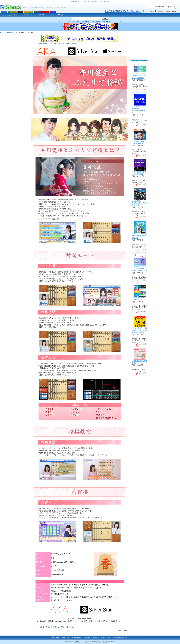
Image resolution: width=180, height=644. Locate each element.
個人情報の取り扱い (77, 638)
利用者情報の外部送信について (121, 638)
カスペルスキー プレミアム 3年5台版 (139, 173)
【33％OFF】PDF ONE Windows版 (138, 142)
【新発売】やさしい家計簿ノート (140, 362)
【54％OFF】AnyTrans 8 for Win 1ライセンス (139, 203)
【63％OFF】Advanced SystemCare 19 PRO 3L (139, 110)
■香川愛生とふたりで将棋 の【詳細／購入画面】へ (57, 43)
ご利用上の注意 (55, 638)
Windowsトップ (7, 15)
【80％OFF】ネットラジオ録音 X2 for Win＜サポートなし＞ (139, 268)
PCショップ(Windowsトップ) (9, 32)
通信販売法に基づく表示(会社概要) (101, 638)
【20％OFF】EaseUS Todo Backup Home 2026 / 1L (139, 236)
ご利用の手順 (65, 638)
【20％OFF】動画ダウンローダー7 (139, 299)
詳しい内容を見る (142, 90)
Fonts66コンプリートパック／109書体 (139, 77)
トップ (75, 2)
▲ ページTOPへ (122, 630)
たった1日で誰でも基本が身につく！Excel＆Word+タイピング (139, 330)
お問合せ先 (87, 638)
